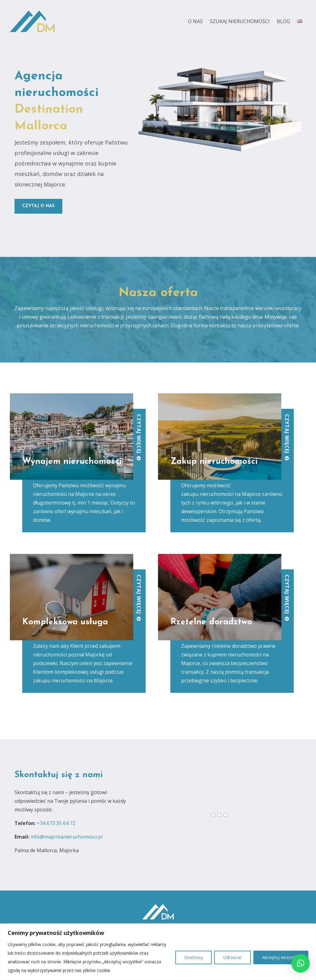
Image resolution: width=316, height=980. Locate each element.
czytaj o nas (38, 206)
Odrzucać (233, 957)
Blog (283, 21)
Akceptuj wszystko (281, 957)
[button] (301, 963)
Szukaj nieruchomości (240, 21)
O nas (195, 21)
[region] (158, 952)
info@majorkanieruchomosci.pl (67, 837)
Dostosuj (193, 957)
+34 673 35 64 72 (56, 823)
